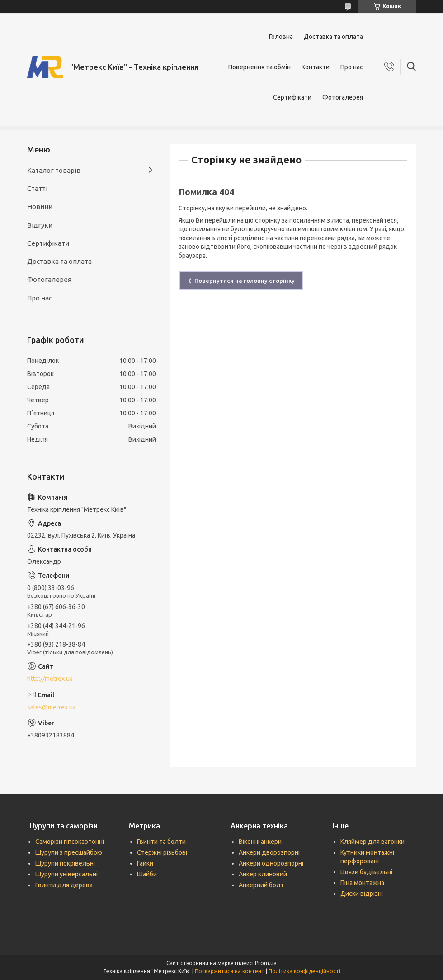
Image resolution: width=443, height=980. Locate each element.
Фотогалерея (343, 97)
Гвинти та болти (161, 842)
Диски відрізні (362, 894)
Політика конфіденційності (304, 971)
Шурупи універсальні (66, 874)
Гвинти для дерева (64, 885)
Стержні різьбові (162, 852)
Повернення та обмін (259, 67)
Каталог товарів (54, 170)
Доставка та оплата (333, 37)
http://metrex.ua (50, 679)
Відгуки (40, 225)
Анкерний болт (261, 885)
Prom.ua (266, 963)
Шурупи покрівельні (65, 863)
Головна (281, 37)
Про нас (352, 67)
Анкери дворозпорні (269, 852)
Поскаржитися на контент (230, 971)
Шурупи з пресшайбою (69, 852)
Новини (40, 207)
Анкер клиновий (263, 874)
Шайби (147, 874)
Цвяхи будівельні (366, 872)
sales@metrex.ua (52, 707)
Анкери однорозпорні (271, 863)
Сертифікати (292, 97)
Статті (37, 188)
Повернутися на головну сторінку (245, 281)
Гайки (145, 863)
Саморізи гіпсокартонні (70, 842)
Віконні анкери (260, 842)
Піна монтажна (362, 883)
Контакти (316, 67)
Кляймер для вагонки (372, 842)
